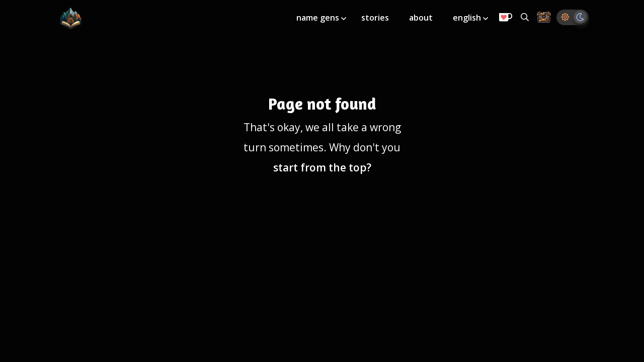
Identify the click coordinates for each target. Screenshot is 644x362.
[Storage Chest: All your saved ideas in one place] (544, 18)
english (468, 18)
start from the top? (322, 167)
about (421, 18)
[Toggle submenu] (344, 19)
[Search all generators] (525, 17)
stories (375, 18)
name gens (319, 18)
